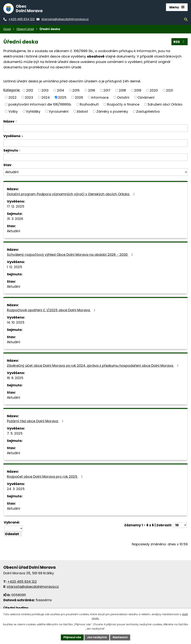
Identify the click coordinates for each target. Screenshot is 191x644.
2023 (29, 97)
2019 (138, 90)
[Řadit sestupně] (16, 122)
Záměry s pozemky (112, 111)
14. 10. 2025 (16, 322)
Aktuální (14, 231)
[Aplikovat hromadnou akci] (13, 534)
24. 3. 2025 (16, 489)
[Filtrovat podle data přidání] (95, 143)
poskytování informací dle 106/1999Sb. (40, 104)
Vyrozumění (59, 111)
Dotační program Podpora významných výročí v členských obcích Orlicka (72, 194)
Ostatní (123, 97)
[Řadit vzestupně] (16, 121)
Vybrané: (12, 522)
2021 (170, 90)
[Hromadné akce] (14, 528)
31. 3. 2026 (15, 219)
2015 (76, 90)
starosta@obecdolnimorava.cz (33, 587)
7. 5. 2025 (15, 433)
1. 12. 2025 (15, 267)
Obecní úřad (25, 29)
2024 (46, 97)
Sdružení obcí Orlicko (165, 104)
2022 (12, 97)
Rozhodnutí (89, 104)
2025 (62, 97)
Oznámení (146, 97)
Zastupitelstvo (148, 111)
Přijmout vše (72, 637)
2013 (45, 90)
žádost (82, 111)
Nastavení (120, 637)
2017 (107, 90)
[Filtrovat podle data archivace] (95, 157)
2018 (122, 90)
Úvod (7, 29)
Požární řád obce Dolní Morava (36, 421)
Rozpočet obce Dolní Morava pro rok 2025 (46, 477)
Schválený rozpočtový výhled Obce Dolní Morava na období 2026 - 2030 (71, 255)
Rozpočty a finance (123, 104)
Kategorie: (12, 90)
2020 (154, 90)
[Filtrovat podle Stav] (95, 172)
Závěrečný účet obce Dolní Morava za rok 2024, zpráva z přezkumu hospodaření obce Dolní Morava (93, 366)
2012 (30, 90)
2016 (92, 90)
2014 (61, 90)
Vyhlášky (33, 111)
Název (9, 121)
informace (100, 97)
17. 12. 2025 (16, 206)
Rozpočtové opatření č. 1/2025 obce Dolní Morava (52, 310)
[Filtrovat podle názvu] (95, 128)
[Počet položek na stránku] (180, 525)
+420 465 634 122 (22, 582)
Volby (13, 111)
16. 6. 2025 (15, 378)
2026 (79, 97)
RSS (180, 42)
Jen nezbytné (97, 637)
